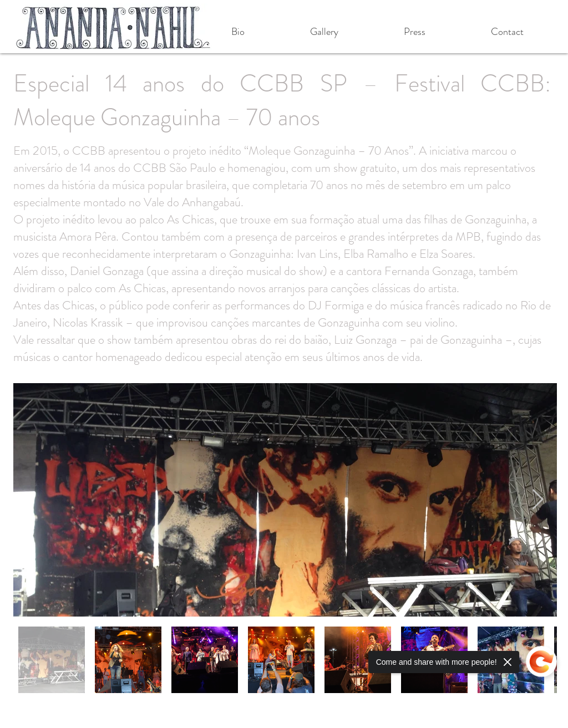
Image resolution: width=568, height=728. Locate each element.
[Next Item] (538, 500)
